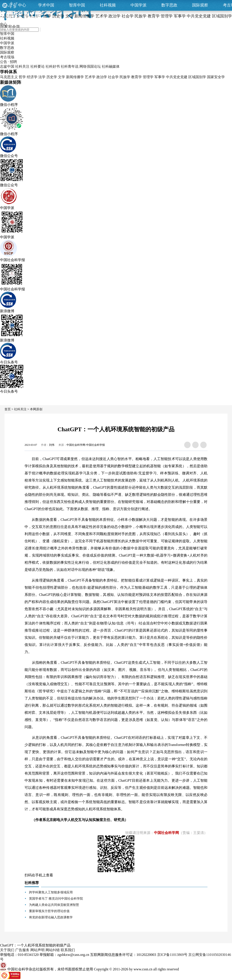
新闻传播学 (75, 77)
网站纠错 (53, 950)
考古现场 (7, 57)
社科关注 (22, 66)
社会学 (113, 77)
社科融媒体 (111, 66)
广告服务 (22, 950)
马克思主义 (9, 77)
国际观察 (200, 5)
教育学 (137, 77)
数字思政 (169, 5)
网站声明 (37, 950)
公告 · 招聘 (8, 62)
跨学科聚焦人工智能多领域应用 (51, 892)
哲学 (22, 77)
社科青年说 (70, 66)
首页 (8, 409)
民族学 (125, 77)
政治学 (102, 77)
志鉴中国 (7, 66)
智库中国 (77, 5)
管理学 (148, 77)
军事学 (160, 77)
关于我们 (7, 950)
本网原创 (36, 409)
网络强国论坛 (90, 66)
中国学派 (139, 5)
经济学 (32, 77)
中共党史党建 (177, 77)
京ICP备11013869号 (172, 955)
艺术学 (90, 77)
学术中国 (46, 5)
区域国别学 (197, 77)
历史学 (52, 77)
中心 (22, 5)
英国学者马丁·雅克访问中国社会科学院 (56, 899)
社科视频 (108, 5)
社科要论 (37, 66)
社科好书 (53, 66)
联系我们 (68, 950)
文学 (62, 77)
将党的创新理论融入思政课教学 (51, 917)
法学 (42, 77)
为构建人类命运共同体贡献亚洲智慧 (54, 905)
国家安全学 (216, 77)
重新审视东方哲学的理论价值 (49, 911)
